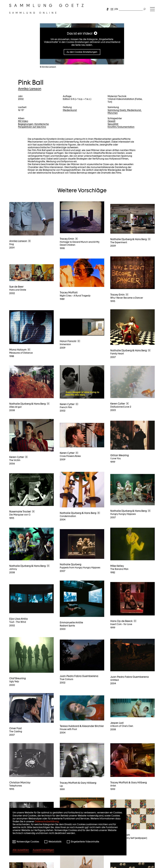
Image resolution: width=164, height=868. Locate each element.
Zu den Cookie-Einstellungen (82, 52)
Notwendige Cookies (28, 842)
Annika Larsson (30, 89)
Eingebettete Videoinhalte (85, 842)
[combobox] (131, 9)
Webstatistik (55, 842)
